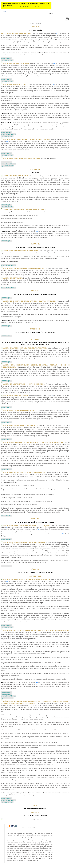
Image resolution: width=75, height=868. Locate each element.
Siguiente (38, 23)
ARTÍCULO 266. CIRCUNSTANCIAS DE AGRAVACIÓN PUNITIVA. (24, 210)
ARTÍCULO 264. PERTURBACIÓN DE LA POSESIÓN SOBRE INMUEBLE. (27, 140)
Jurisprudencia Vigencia (8, 134)
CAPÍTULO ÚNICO (35, 576)
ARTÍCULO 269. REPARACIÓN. (13, 278)
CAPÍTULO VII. (35, 27)
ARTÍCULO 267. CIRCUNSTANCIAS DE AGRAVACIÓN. (21, 251)
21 (12, 303)
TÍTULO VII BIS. (35, 329)
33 (59, 703)
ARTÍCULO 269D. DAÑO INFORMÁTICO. (16, 396)
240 (63, 534)
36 (37, 683)
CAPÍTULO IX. (35, 244)
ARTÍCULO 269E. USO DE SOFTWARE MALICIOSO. (19, 411)
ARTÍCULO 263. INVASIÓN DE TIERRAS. (16, 85)
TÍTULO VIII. (35, 569)
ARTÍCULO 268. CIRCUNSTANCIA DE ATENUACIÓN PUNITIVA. (24, 268)
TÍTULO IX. (35, 805)
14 (54, 64)
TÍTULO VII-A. (35, 291)
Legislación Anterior (7, 60)
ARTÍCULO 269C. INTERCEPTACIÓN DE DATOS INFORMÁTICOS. (24, 384)
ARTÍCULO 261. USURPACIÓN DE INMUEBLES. (16, 34)
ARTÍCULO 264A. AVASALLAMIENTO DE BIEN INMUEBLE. (21, 158)
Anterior (32, 23)
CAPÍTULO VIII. (35, 169)
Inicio (5, 11)
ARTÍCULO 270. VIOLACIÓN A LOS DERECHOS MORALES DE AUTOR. (27, 579)
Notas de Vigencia (7, 58)
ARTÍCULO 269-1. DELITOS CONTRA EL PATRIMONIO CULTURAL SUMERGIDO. (29, 301)
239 (38, 530)
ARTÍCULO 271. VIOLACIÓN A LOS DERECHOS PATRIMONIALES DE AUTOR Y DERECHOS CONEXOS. (36, 631)
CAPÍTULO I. (35, 339)
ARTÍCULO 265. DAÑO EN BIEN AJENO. (16, 176)
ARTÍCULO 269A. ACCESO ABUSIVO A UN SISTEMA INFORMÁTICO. (25, 348)
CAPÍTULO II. (35, 519)
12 (53, 85)
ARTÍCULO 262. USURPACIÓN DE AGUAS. (16, 64)
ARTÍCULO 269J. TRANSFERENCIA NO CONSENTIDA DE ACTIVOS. (24, 543)
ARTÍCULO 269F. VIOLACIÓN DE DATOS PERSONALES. (21, 426)
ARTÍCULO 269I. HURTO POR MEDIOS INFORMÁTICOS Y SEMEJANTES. (27, 526)
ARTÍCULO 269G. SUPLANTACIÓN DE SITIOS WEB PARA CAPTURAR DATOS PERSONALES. (33, 442)
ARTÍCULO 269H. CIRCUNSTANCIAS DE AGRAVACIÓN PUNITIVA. (24, 472)
